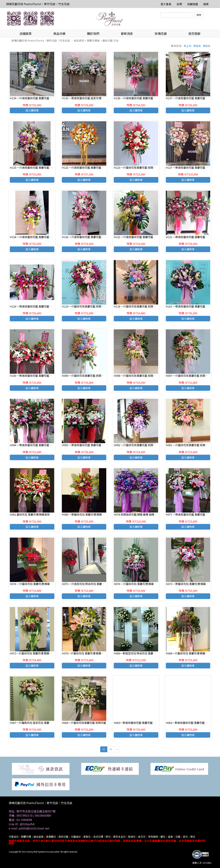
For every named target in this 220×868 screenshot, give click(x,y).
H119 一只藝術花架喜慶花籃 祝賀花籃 (84, 306)
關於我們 (93, 33)
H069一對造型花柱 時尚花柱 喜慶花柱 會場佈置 (142, 653)
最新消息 (127, 33)
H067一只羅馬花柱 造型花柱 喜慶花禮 (32, 723)
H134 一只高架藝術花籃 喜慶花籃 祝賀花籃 (35, 98)
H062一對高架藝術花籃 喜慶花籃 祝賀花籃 (191, 723)
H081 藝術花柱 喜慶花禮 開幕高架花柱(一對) (36, 514)
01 (104, 749)
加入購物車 (32, 110)
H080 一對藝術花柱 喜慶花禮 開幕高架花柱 (87, 514)
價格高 (197, 46)
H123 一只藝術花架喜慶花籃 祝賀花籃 (136, 168)
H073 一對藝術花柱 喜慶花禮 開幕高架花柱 (191, 584)
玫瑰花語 (161, 33)
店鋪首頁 (26, 33)
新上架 (188, 46)
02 (111, 749)
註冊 (179, 4)
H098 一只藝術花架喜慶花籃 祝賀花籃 (136, 376)
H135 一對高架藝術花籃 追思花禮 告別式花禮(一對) (92, 98)
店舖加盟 (193, 4)
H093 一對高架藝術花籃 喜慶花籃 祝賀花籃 (87, 445)
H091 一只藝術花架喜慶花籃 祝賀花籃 (188, 445)
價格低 (207, 46)
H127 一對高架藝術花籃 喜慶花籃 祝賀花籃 (191, 168)
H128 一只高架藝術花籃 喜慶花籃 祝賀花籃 (35, 237)
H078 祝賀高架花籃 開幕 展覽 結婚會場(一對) (140, 514)
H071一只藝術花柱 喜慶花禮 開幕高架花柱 (35, 653)
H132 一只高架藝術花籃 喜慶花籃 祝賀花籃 (87, 168)
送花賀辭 (194, 33)
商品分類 (59, 33)
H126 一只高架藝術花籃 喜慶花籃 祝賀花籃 (87, 237)
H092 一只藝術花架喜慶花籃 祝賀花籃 (136, 445)
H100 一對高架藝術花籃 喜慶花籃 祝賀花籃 (35, 376)
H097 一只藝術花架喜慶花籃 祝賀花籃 (188, 376)
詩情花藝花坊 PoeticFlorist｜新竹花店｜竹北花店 (38, 4)
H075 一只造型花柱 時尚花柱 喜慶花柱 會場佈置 (90, 584)
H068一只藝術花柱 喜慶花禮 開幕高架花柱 (191, 653)
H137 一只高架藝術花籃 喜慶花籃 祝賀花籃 (191, 98)
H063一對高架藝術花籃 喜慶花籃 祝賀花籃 (139, 723)
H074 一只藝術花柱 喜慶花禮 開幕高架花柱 (139, 584)
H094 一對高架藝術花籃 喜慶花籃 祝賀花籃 (35, 445)
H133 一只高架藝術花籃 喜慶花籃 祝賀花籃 (35, 168)
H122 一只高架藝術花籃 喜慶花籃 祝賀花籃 (139, 237)
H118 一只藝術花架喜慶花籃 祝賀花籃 (136, 306)
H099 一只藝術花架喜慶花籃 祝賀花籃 (84, 376)
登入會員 (166, 4)
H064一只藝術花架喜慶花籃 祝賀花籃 (84, 723)
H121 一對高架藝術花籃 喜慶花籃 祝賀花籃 (191, 237)
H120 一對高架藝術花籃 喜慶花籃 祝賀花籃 (35, 306)
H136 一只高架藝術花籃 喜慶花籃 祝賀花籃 (139, 98)
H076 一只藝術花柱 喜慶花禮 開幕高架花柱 (35, 584)
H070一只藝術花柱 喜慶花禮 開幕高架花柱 (87, 653)
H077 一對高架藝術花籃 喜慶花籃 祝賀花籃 (191, 514)
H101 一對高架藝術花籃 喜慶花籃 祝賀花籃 (191, 306)
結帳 (206, 4)
